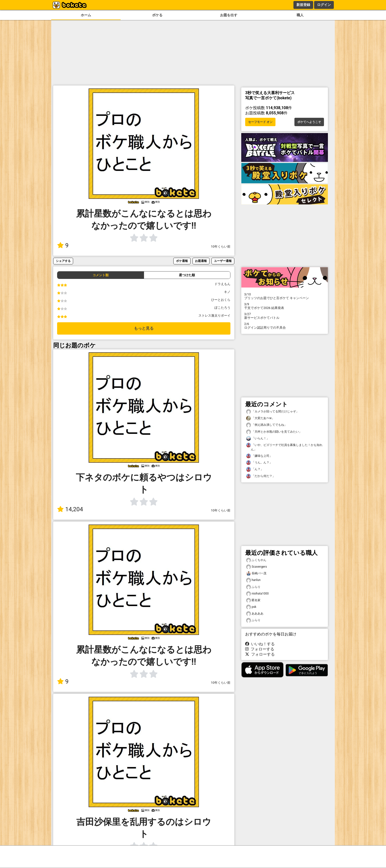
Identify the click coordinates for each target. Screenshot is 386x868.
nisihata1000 (257, 594)
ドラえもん (222, 284)
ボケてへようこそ (309, 122)
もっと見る (144, 328)
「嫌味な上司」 (259, 456)
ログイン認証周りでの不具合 (285, 326)
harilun (253, 580)
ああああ (255, 614)
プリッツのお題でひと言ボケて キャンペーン (285, 296)
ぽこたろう (222, 308)
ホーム (86, 15)
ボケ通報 (182, 261)
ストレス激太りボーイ (214, 315)
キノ (227, 292)
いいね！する (260, 644)
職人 (300, 15)
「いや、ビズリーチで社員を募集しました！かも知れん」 (284, 447)
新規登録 (303, 5)
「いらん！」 (258, 438)
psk (251, 607)
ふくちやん (256, 560)
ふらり (253, 587)
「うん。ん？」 (259, 463)
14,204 (70, 509)
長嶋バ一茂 (256, 573)
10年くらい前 (221, 247)
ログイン (324, 5)
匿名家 (253, 600)
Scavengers (257, 567)
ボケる (157, 15)
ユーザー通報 (223, 261)
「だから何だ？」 (261, 476)
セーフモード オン (260, 122)
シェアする (63, 261)
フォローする (260, 649)
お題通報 (201, 261)
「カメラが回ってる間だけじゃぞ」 (273, 412)
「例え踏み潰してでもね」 (267, 425)
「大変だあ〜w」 (260, 418)
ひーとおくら (221, 300)
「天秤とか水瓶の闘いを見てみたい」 (274, 432)
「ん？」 (255, 469)
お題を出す (229, 15)
